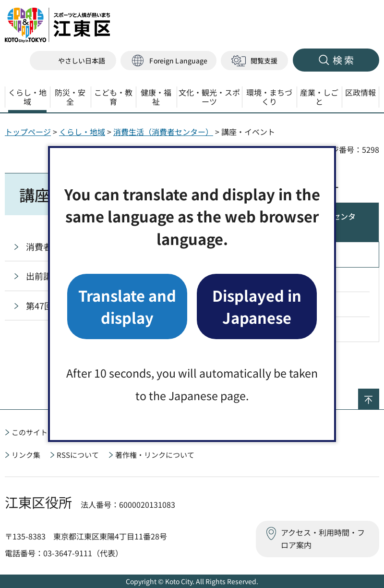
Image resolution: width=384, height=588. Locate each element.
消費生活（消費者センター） (163, 132)
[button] (168, 61)
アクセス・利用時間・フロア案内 (323, 539)
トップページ (28, 132)
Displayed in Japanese (257, 306)
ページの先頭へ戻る (379, 395)
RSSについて (78, 455)
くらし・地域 (82, 132)
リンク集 (26, 455)
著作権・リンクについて (155, 455)
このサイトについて (44, 432)
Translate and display (127, 306)
